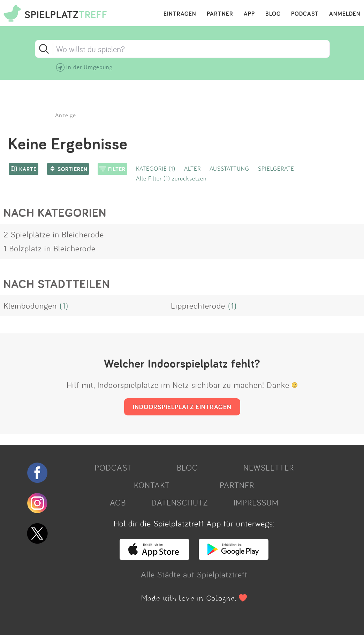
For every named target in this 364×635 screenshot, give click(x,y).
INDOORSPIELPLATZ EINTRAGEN (182, 407)
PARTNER (220, 14)
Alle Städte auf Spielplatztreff (194, 574)
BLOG (273, 14)
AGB (118, 502)
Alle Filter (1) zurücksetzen (171, 178)
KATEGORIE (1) (156, 168)
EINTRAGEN (180, 14)
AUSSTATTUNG (229, 168)
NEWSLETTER (269, 467)
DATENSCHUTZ (180, 502)
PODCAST (305, 14)
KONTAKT (152, 485)
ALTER (192, 168)
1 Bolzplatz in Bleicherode (50, 248)
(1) (64, 305)
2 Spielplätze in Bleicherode (54, 234)
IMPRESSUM (256, 502)
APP (249, 14)
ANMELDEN (345, 14)
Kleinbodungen (30, 305)
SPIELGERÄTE (276, 168)
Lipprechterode (198, 305)
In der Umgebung (89, 67)
